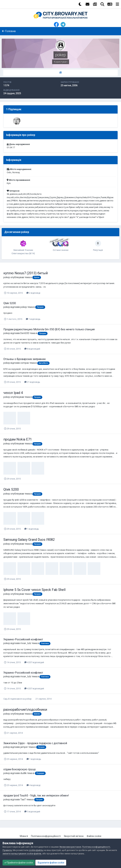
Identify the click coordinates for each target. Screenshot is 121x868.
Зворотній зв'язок (74, 836)
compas (25, 363)
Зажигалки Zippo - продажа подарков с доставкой (35, 743)
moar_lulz (26, 643)
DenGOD (25, 333)
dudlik (23, 773)
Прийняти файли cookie (19, 863)
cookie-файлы (36, 850)
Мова (24, 836)
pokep (7, 277)
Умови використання (70, 847)
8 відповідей (32, 349)
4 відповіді (34, 785)
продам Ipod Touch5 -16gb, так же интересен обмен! (36, 796)
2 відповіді (33, 293)
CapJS (7, 699)
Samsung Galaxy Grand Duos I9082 (29, 540)
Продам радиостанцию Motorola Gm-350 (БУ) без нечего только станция (49, 329)
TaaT (23, 799)
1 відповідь (33, 319)
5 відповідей (32, 812)
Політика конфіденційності (46, 836)
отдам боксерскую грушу (20, 769)
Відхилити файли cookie (51, 863)
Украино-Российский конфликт (23, 639)
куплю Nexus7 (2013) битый (26, 273)
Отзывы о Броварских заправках (25, 359)
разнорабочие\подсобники (25, 710)
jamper (24, 747)
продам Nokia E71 (18, 439)
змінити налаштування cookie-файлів (22, 854)
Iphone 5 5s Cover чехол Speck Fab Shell (34, 590)
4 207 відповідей (34, 662)
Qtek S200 (10, 303)
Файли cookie (94, 836)
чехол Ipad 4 (13, 393)
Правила (7, 850)
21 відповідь (32, 382)
